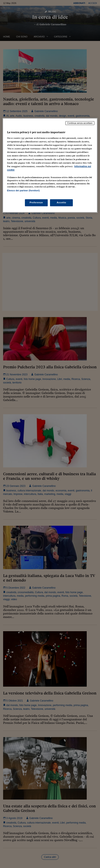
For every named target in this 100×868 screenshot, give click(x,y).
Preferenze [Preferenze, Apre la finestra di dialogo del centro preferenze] (36, 203)
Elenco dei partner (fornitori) (23, 190)
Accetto (61, 203)
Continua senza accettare (80, 123)
